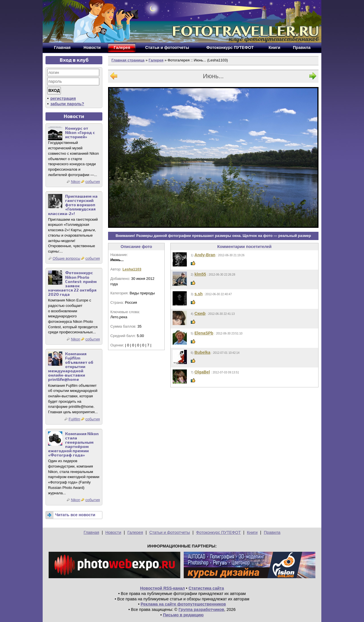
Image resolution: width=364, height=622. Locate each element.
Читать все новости (75, 515)
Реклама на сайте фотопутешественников (183, 604)
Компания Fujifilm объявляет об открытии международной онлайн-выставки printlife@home (71, 367)
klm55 (200, 274)
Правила (272, 532)
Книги (252, 532)
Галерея (156, 60)
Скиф (200, 313)
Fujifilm (74, 419)
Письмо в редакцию (183, 615)
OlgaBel (202, 372)
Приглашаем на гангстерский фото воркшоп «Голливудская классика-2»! (73, 205)
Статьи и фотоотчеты (170, 532)
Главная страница (128, 60)
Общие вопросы (66, 258)
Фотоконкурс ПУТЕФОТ (219, 532)
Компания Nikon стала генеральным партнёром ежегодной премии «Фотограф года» (73, 444)
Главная (91, 532)
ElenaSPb (204, 333)
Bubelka (202, 352)
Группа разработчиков (201, 609)
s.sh (199, 294)
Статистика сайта (206, 588)
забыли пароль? (67, 104)
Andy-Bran (205, 255)
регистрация (63, 98)
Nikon (76, 182)
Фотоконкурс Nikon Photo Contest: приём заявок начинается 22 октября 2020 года (72, 283)
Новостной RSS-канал (163, 588)
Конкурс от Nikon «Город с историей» (80, 132)
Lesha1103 (132, 269)
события (93, 182)
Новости (113, 532)
